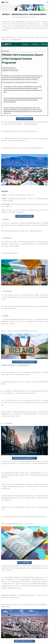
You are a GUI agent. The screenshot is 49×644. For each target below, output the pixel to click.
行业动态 (16, 17)
